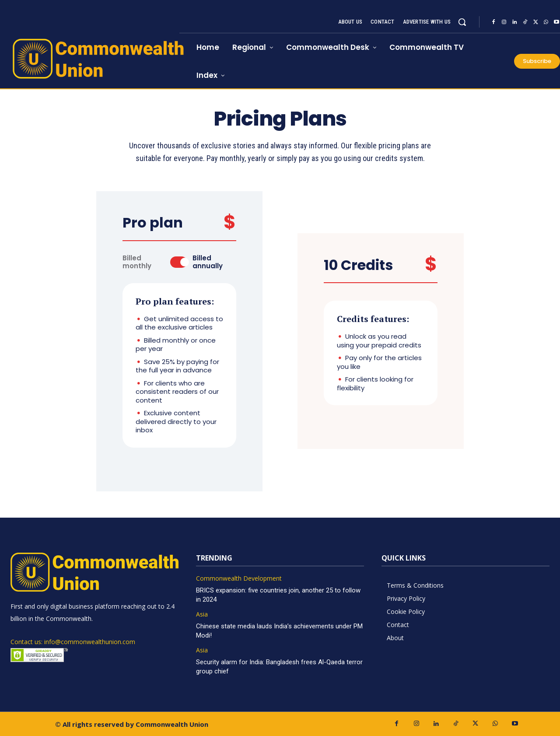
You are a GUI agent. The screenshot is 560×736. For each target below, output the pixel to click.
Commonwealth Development (239, 579)
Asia (202, 615)
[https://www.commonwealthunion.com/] (90, 58)
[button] (462, 22)
